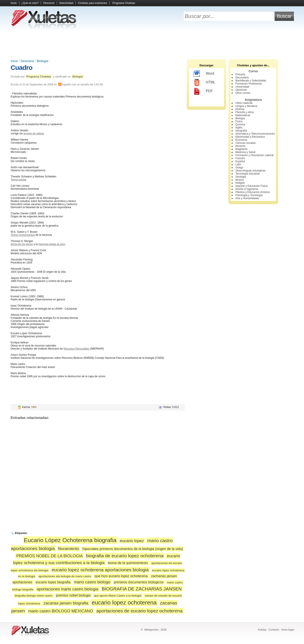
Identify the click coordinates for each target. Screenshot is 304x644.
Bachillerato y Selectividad (251, 81)
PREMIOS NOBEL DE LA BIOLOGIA (49, 556)
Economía (241, 140)
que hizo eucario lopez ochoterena (121, 576)
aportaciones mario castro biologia (68, 589)
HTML (204, 83)
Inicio (14, 3)
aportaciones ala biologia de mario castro (65, 576)
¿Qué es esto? (30, 3)
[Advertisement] (152, 44)
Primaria (240, 74)
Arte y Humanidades (247, 198)
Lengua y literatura (246, 106)
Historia (240, 109)
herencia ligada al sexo (52, 244)
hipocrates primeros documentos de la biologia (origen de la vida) (133, 549)
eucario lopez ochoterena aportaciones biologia (100, 570)
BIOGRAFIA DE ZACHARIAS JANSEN (142, 589)
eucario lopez (132, 541)
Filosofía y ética (244, 112)
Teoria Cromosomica (23, 235)
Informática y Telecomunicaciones (255, 134)
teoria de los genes (22, 244)
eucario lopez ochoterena (124, 603)
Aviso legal (288, 630)
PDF (203, 91)
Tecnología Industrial (247, 174)
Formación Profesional (249, 84)
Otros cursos (243, 93)
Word (204, 74)
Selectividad (66, 3)
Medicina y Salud (245, 152)
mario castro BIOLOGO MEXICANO (61, 611)
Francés (240, 158)
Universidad (242, 87)
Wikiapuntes (151, 630)
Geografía (241, 131)
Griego (239, 168)
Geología (241, 177)
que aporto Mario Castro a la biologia (118, 596)
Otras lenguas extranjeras (250, 171)
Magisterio (241, 149)
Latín (238, 164)
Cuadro (22, 68)
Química (240, 124)
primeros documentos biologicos (139, 582)
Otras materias (244, 103)
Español (240, 161)
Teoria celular (19, 180)
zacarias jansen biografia (66, 603)
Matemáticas (243, 115)
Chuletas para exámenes (92, 3)
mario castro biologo (92, 582)
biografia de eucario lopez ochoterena (125, 556)
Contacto (274, 630)
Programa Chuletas (124, 3)
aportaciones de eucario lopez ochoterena (140, 611)
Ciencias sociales (246, 143)
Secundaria (242, 78)
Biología (43, 61)
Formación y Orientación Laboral (254, 155)
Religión (240, 183)
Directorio (49, 3)
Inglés (239, 128)
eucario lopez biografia (53, 582)
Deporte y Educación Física (252, 186)
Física (239, 121)
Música (240, 180)
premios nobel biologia (73, 595)
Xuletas (262, 630)
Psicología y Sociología (249, 195)
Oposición (241, 90)
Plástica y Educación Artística (253, 192)
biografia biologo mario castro (34, 596)
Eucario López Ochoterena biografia (70, 540)
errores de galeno (34, 133)
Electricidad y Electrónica (250, 137)
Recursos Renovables (76, 349)
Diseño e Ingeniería (247, 189)
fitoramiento (69, 549)
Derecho (240, 146)
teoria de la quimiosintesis (128, 563)
